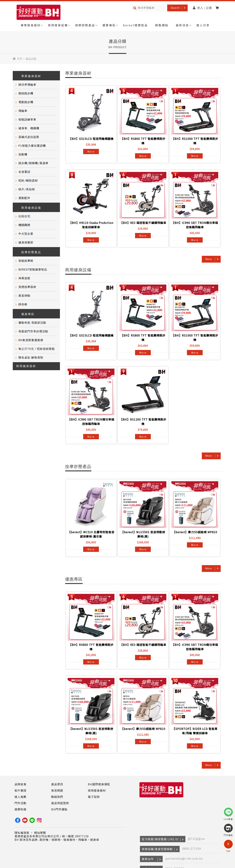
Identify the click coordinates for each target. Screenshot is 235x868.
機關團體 (24, 225)
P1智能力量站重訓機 (32, 146)
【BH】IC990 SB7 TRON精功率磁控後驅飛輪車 (195, 225)
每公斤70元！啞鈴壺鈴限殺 (37, 349)
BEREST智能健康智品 (33, 270)
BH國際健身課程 (99, 784)
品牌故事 (20, 784)
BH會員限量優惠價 (31, 340)
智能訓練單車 (27, 120)
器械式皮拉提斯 (29, 137)
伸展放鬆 (24, 278)
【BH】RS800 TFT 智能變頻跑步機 (143, 141)
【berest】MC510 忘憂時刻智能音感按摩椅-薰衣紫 (91, 534)
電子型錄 (94, 797)
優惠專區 (109, 25)
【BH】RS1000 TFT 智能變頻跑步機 (195, 141)
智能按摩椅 (26, 261)
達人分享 (203, 25)
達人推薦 (20, 797)
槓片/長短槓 (27, 189)
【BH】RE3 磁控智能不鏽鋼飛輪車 (143, 223)
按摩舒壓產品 (85, 25)
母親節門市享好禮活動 (33, 331)
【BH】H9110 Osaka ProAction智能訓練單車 (91, 225)
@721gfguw (196, 839)
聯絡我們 (57, 797)
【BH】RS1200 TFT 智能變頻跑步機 (143, 422)
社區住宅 (24, 216)
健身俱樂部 (26, 243)
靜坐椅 (23, 304)
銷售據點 (162, 25)
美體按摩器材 (27, 287)
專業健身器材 (31, 25)
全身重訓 (24, 172)
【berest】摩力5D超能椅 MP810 (195, 532)
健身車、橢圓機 (29, 128)
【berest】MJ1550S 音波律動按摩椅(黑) (143, 534)
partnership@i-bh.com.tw (184, 858)
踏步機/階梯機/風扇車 (34, 163)
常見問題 (57, 790)
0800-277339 (192, 848)
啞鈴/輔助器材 (28, 181)
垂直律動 (24, 296)
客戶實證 (20, 790)
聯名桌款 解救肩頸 (31, 358)
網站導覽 (40, 833)
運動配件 (24, 198)
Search (175, 8)
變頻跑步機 (26, 93)
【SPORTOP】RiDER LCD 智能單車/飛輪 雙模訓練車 (195, 731)
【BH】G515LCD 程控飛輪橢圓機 (91, 139)
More (91, 152)
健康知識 (20, 809)
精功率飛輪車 (27, 85)
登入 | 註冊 (203, 8)
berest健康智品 (135, 25)
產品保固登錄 (60, 803)
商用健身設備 (58, 25)
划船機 (23, 154)
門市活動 (20, 803)
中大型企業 (26, 234)
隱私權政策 (22, 833)
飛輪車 (23, 111)
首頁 (20, 59)
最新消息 (182, 25)
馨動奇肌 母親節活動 (32, 323)
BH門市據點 (59, 809)
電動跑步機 (26, 102)
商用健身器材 (26, 366)
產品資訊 (57, 784)
